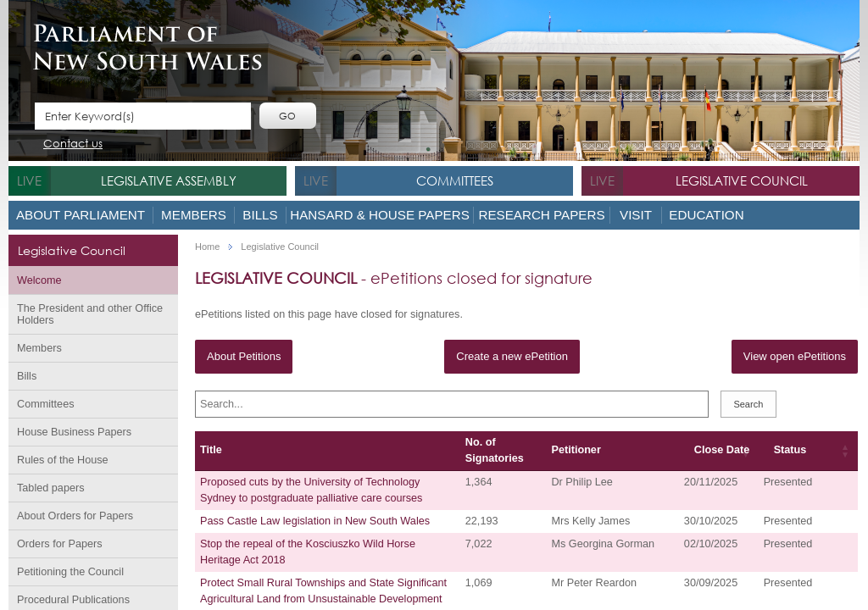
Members (194, 215)
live (29, 180)
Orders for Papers (60, 544)
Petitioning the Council (70, 572)
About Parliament (81, 215)
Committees (455, 180)
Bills (260, 215)
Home (207, 247)
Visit (636, 215)
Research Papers (541, 215)
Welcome (39, 280)
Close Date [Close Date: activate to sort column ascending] (722, 450)
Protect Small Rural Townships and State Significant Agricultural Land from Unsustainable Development (323, 591)
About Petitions (244, 356)
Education (706, 215)
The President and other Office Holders (90, 314)
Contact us (73, 144)
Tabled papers (51, 488)
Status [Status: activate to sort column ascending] (790, 450)
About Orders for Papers (75, 516)
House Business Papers (74, 432)
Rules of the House (63, 460)
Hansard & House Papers (380, 215)
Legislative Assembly (169, 180)
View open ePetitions (795, 356)
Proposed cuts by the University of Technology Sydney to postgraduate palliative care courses (311, 490)
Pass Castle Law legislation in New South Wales (315, 521)
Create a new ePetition (512, 356)
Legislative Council (742, 180)
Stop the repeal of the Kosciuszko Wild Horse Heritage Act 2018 (308, 552)
